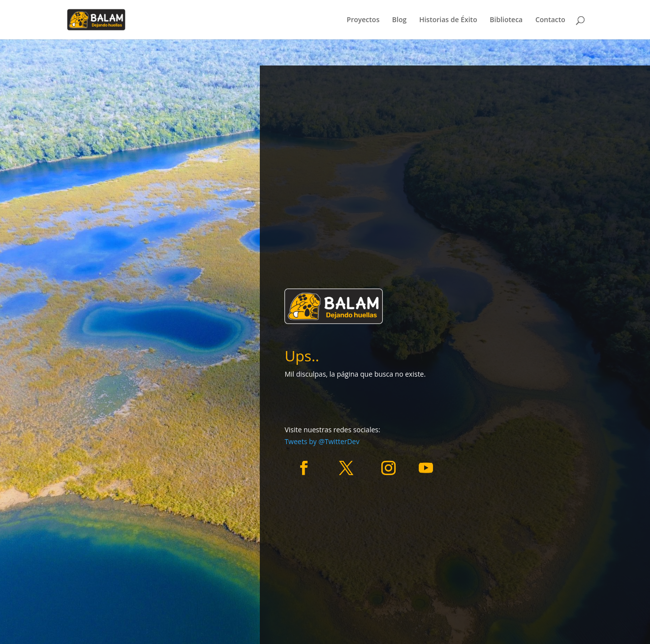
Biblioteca (506, 20)
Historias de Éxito (448, 20)
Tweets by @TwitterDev (322, 441)
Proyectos (363, 20)
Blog (399, 20)
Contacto (550, 20)
